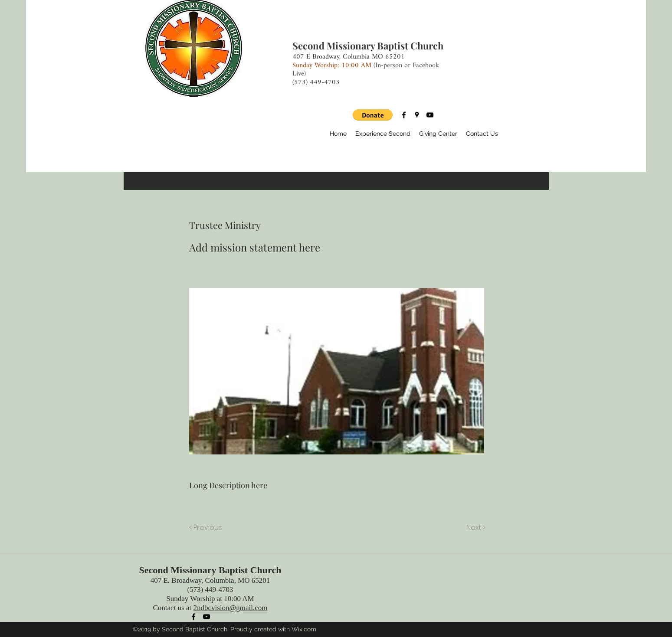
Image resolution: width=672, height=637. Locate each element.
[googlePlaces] (417, 115)
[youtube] (430, 115)
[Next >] (475, 528)
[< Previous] (207, 528)
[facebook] (404, 115)
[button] (373, 115)
